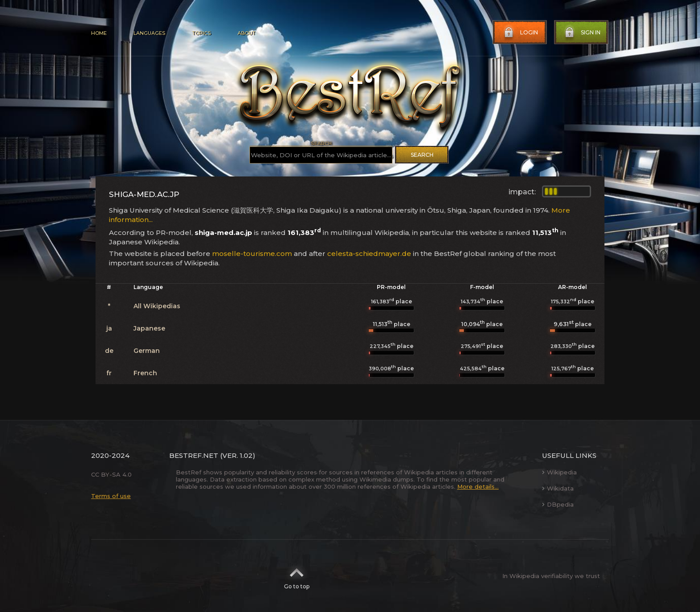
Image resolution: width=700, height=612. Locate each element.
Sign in (582, 33)
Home (99, 33)
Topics (201, 33)
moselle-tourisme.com (252, 254)
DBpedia (558, 504)
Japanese (149, 328)
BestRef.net (194, 455)
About (246, 33)
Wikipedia (559, 472)
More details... (478, 486)
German (147, 351)
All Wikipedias (157, 306)
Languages (149, 33)
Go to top (297, 576)
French (145, 373)
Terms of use (111, 496)
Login (520, 33)
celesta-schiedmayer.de (369, 254)
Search (422, 155)
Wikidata (558, 488)
